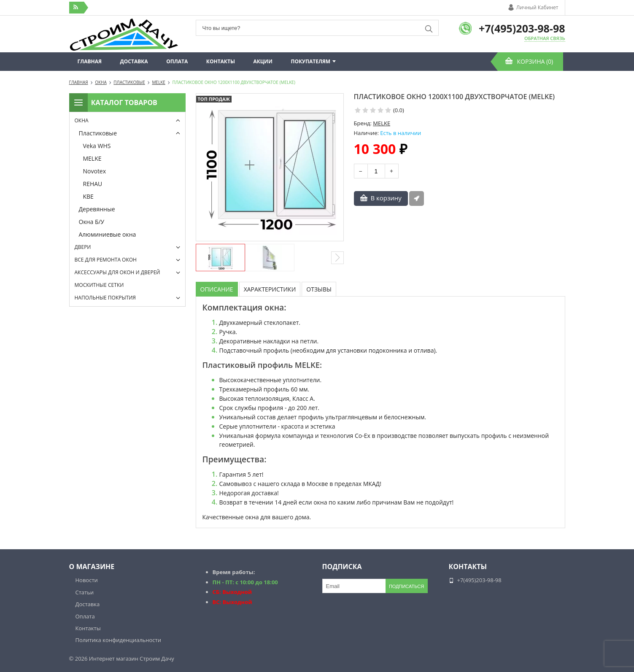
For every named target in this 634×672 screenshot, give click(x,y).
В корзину (386, 198)
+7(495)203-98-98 (522, 28)
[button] (337, 258)
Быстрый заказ (417, 198)
